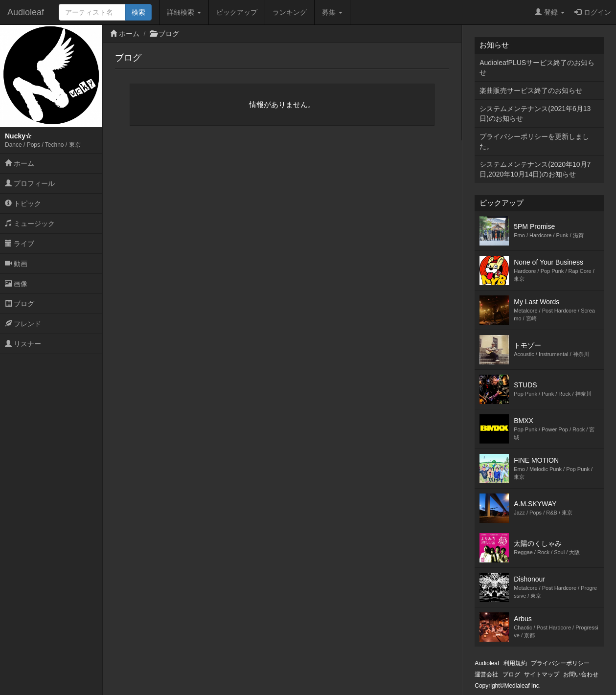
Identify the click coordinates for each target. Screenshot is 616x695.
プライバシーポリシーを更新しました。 (534, 141)
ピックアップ (237, 12)
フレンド (23, 324)
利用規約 (515, 663)
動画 (16, 264)
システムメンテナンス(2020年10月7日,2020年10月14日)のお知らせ (535, 169)
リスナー (23, 344)
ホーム (20, 163)
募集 (332, 12)
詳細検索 (184, 12)
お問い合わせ (581, 674)
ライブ (20, 244)
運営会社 (486, 674)
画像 (16, 284)
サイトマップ (542, 674)
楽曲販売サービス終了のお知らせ (531, 90)
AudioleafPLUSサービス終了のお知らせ (537, 67)
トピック (23, 203)
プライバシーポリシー (560, 663)
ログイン (593, 12)
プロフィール (30, 183)
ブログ (20, 304)
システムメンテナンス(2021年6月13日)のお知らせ (535, 113)
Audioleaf (26, 12)
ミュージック (30, 224)
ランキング (290, 12)
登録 (550, 12)
